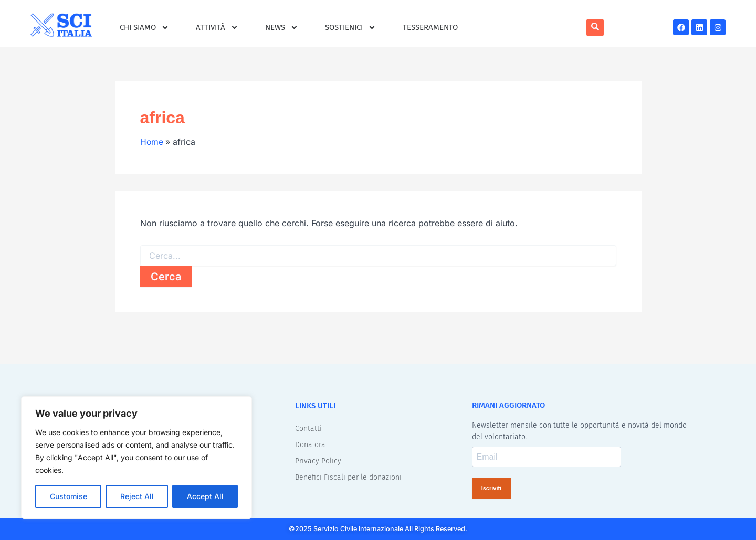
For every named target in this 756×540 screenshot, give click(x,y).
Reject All (137, 496)
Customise (69, 496)
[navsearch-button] (595, 28)
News (282, 28)
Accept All (205, 496)
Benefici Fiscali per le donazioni (348, 477)
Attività (217, 28)
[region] (136, 458)
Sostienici (350, 28)
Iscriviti (492, 488)
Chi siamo (144, 28)
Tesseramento (430, 27)
